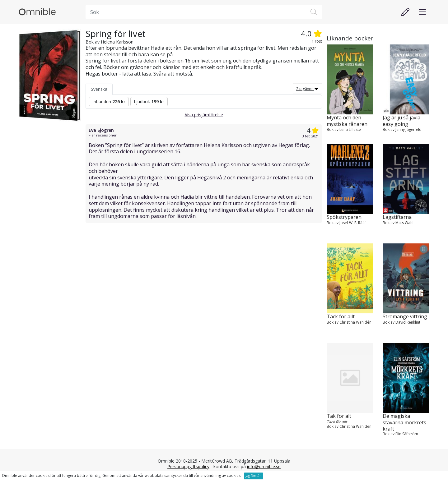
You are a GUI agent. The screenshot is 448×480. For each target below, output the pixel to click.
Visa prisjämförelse (204, 115)
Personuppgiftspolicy (188, 466)
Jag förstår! (254, 476)
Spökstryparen (344, 217)
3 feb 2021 (310, 136)
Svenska (99, 89)
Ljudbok (149, 102)
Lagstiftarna (397, 217)
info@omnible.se (264, 466)
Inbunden (109, 102)
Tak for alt (339, 416)
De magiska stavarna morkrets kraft (404, 422)
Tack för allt (341, 317)
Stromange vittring (405, 317)
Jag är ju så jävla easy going (401, 121)
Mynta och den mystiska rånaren (347, 121)
